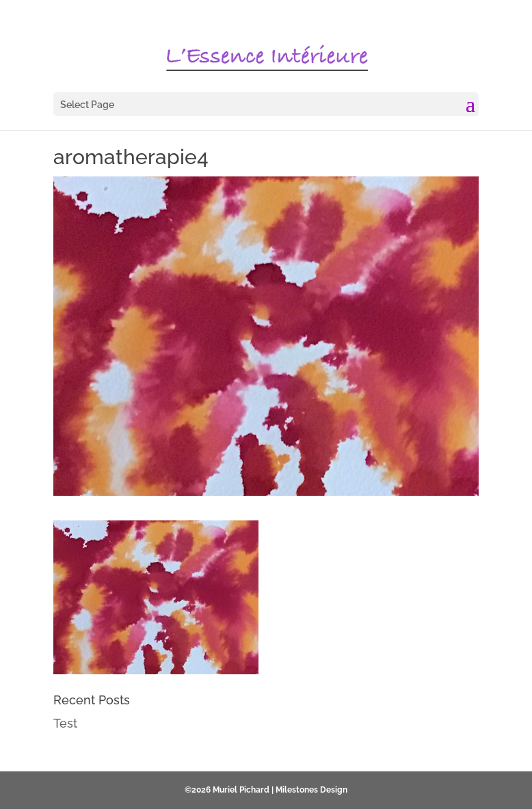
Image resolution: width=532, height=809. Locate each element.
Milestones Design (311, 790)
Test (65, 723)
